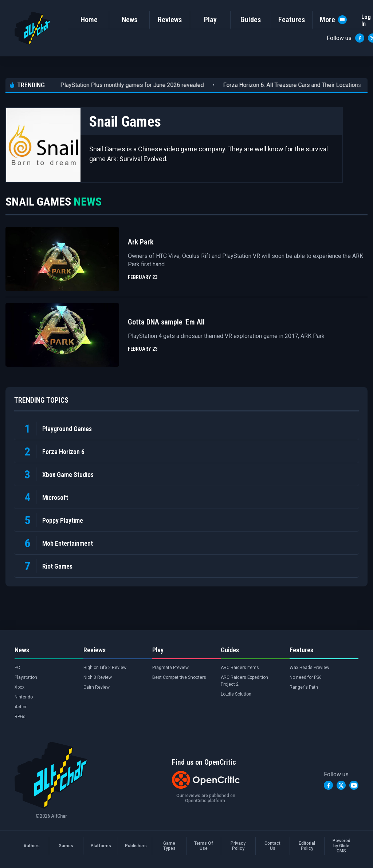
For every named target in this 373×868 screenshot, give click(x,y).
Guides (251, 20)
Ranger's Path (304, 687)
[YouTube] (354, 785)
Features (292, 20)
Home (89, 20)
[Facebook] (360, 38)
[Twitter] (341, 785)
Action (21, 707)
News (129, 20)
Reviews (170, 20)
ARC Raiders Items (240, 668)
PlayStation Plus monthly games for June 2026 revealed (118, 85)
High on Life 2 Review (105, 668)
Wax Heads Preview (309, 668)
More (333, 20)
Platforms (101, 846)
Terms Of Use (204, 846)
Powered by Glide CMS (341, 846)
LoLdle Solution (236, 694)
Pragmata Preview (170, 668)
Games (66, 846)
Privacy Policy (238, 846)
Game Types (169, 846)
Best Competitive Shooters (179, 677)
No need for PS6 (306, 677)
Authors (32, 846)
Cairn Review (97, 687)
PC (17, 668)
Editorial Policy (307, 846)
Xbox (19, 687)
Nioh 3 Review (98, 677)
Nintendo (24, 697)
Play (210, 20)
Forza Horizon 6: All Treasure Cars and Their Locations (278, 85)
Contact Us (272, 846)
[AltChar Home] (32, 28)
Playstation (26, 677)
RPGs (20, 717)
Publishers (135, 846)
